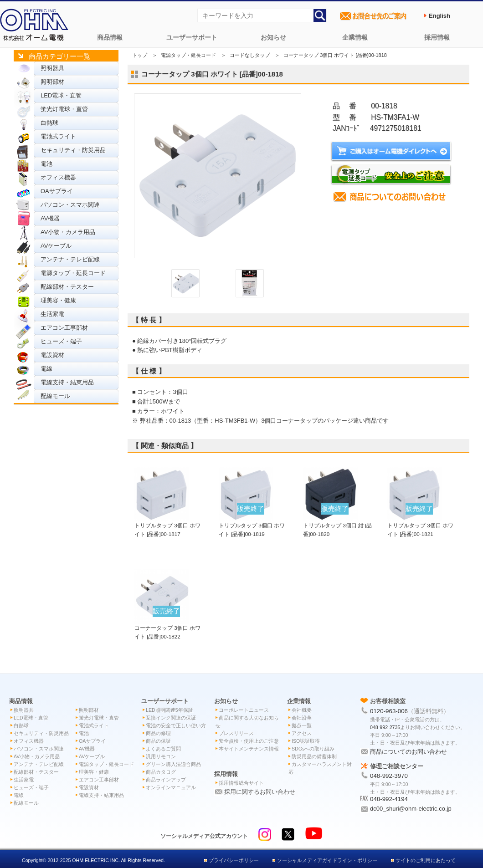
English (439, 16)
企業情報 (355, 37)
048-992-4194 (389, 799)
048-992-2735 (385, 727)
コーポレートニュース (244, 710)
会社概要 (302, 710)
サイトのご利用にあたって (426, 860)
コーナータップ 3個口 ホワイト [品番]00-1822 (167, 628)
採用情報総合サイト (241, 783)
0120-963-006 (389, 711)
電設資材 (52, 355)
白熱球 (49, 123)
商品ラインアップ (166, 780)
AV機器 (50, 218)
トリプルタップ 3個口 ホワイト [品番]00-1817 (167, 526)
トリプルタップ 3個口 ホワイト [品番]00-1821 (420, 526)
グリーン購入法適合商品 (173, 764)
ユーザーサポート (192, 37)
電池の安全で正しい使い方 (176, 725)
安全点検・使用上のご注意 (249, 741)
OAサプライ (57, 191)
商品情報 (110, 37)
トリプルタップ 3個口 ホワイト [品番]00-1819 (252, 526)
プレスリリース (236, 733)
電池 (46, 164)
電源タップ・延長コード (73, 273)
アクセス (302, 733)
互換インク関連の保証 (171, 718)
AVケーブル (56, 246)
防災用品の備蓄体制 (314, 756)
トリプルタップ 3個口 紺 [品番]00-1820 (338, 526)
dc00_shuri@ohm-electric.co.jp (411, 809)
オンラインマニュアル (171, 787)
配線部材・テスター (67, 287)
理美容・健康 (58, 300)
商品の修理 (158, 733)
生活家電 (52, 314)
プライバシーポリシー (234, 860)
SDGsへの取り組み (313, 749)
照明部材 (52, 82)
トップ (140, 55)
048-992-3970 (389, 776)
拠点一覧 (302, 725)
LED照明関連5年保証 (170, 710)
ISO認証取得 (306, 741)
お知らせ (273, 37)
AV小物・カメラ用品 (68, 232)
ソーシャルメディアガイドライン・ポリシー (327, 860)
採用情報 (437, 37)
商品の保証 (158, 741)
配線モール (55, 396)
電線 (46, 369)
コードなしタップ (250, 55)
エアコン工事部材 (64, 328)
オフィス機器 (58, 177)
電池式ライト (58, 136)
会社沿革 (302, 718)
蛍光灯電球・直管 (64, 109)
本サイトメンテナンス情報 (249, 749)
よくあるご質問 (163, 749)
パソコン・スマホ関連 (70, 205)
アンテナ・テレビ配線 (70, 259)
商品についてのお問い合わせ (408, 752)
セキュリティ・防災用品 (73, 150)
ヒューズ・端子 (61, 341)
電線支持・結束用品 (67, 382)
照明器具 (52, 68)
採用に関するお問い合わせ (260, 792)
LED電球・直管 (61, 95)
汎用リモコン (161, 756)
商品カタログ (161, 772)
